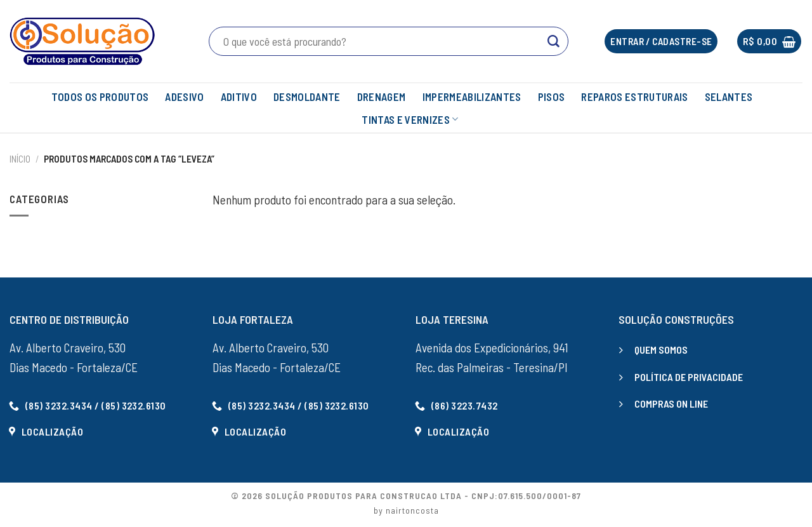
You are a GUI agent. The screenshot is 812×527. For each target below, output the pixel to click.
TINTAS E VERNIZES (410, 119)
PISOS (552, 97)
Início (20, 159)
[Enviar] (554, 41)
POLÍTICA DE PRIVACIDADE (689, 377)
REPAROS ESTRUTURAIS (634, 97)
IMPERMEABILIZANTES (472, 97)
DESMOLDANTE (307, 97)
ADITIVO (239, 97)
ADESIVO (184, 97)
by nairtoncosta (406, 510)
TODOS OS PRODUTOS (100, 97)
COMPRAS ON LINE (671, 404)
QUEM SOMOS (661, 350)
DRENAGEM (382, 97)
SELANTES (729, 97)
